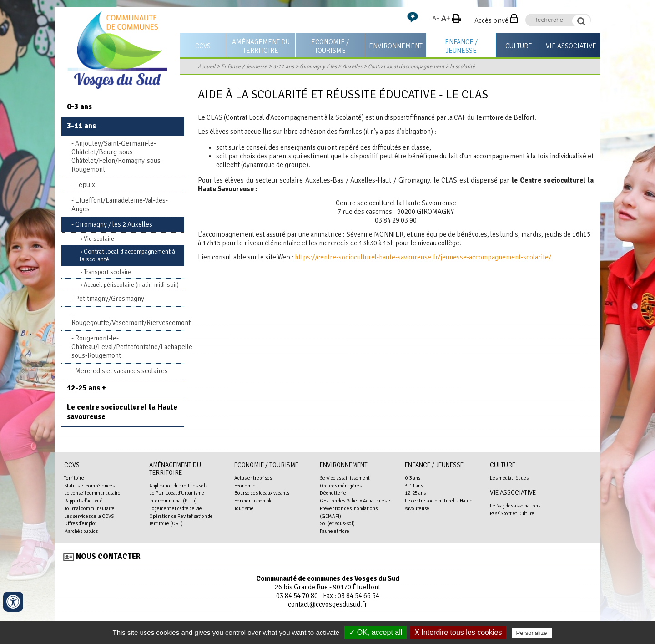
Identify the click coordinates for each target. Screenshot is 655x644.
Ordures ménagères (341, 486)
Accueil (207, 66)
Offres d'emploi (80, 523)
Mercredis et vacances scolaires (121, 371)
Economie (245, 486)
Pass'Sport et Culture (512, 513)
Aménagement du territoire (261, 46)
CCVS (203, 46)
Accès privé (491, 20)
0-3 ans (79, 107)
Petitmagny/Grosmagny (110, 299)
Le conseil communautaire (92, 493)
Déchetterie (333, 493)
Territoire (74, 478)
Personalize (532, 633)
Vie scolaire (99, 239)
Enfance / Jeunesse (461, 46)
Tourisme (244, 508)
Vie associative (571, 46)
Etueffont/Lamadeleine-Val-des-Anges (120, 205)
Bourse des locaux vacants (262, 493)
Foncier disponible (254, 501)
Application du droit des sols (178, 486)
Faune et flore (335, 531)
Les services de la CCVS (89, 516)
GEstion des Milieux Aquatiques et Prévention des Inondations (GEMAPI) (356, 508)
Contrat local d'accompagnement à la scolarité (421, 66)
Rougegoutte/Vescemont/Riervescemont (128, 323)
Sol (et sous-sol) (337, 523)
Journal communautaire (89, 508)
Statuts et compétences (89, 486)
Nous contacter (108, 556)
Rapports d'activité (83, 501)
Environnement (396, 46)
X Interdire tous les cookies (458, 632)
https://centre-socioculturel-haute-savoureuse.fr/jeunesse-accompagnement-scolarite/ (423, 257)
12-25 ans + (86, 388)
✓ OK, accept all (375, 632)
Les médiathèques (509, 478)
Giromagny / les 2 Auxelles (331, 66)
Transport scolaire (107, 272)
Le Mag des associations (515, 506)
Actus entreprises (253, 478)
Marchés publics (81, 531)
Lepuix (85, 185)
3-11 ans (283, 66)
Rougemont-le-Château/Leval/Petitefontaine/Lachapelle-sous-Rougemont (128, 347)
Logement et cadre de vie (176, 508)
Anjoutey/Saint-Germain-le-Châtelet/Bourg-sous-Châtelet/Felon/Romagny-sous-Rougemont (117, 156)
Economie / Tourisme (330, 46)
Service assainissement (345, 478)
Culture (519, 46)
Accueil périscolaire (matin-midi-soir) (131, 285)
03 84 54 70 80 (297, 596)
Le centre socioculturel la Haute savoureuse (122, 412)
